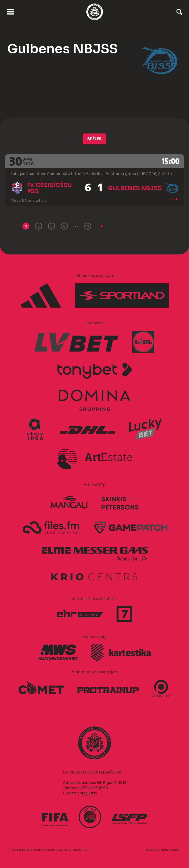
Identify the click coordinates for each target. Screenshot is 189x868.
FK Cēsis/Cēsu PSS (50, 188)
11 (88, 226)
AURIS (175, 850)
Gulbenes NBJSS (135, 188)
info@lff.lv (88, 793)
